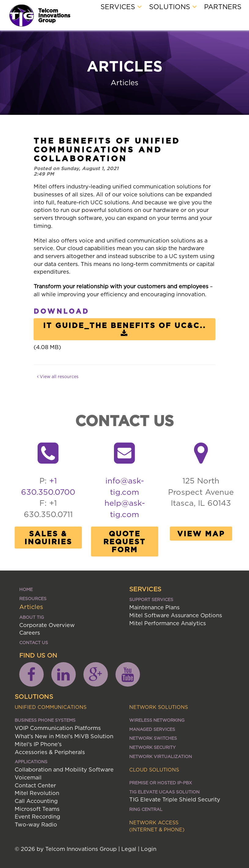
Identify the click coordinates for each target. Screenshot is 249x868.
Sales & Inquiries (48, 538)
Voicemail (28, 777)
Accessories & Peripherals (50, 752)
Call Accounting (36, 801)
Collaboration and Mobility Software (64, 770)
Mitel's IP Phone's (38, 744)
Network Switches (153, 738)
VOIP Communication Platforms (58, 728)
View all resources (58, 376)
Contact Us (34, 642)
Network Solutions (159, 707)
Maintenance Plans (154, 607)
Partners (223, 7)
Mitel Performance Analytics (168, 623)
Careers (30, 633)
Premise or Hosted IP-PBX (161, 783)
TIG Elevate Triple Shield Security (175, 799)
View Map (201, 534)
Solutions (173, 7)
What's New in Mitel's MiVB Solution (64, 736)
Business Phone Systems (45, 720)
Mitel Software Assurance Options (176, 615)
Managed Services (152, 729)
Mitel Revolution (37, 793)
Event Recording (37, 817)
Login (149, 849)
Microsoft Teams (37, 809)
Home (26, 589)
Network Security (152, 747)
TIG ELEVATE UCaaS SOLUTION (164, 792)
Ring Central (146, 809)
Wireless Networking (157, 720)
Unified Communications (51, 707)
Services (121, 7)
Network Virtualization (161, 756)
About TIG (32, 617)
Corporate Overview (47, 625)
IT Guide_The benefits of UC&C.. (124, 329)
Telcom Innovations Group (54, 15)
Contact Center (35, 785)
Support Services (151, 599)
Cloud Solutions (154, 770)
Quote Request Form (124, 542)
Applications (31, 762)
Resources (33, 598)
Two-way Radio (36, 824)
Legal (129, 849)
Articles (31, 607)
